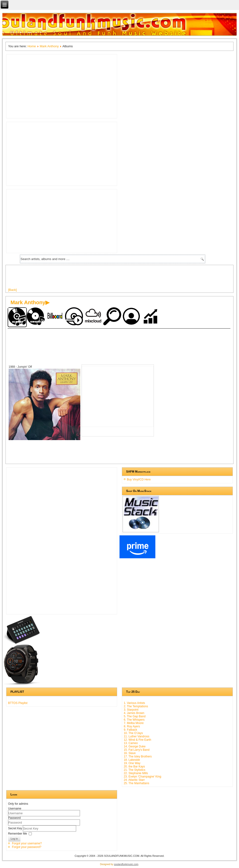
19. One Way (132, 763)
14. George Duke (135, 746)
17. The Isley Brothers (138, 756)
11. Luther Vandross (137, 736)
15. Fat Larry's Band (137, 750)
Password (14, 818)
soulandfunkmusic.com (126, 864)
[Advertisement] (95, 278)
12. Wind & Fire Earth (138, 740)
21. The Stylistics (135, 770)
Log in (14, 839)
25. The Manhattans (137, 783)
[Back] (12, 290)
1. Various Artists (134, 703)
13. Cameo (131, 743)
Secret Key (16, 828)
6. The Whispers (134, 720)
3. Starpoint (131, 710)
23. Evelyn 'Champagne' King (143, 777)
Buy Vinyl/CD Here (139, 479)
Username (15, 809)
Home (32, 46)
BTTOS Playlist (18, 703)
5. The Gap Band (135, 716)
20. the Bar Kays (134, 767)
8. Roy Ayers (132, 726)
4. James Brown (134, 713)
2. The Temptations (136, 706)
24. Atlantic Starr (134, 780)
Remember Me (18, 834)
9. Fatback (130, 730)
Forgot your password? (27, 847)
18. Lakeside (132, 760)
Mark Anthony (49, 46)
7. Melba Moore (134, 723)
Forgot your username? (27, 843)
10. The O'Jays (133, 733)
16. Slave (130, 753)
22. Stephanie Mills (136, 773)
